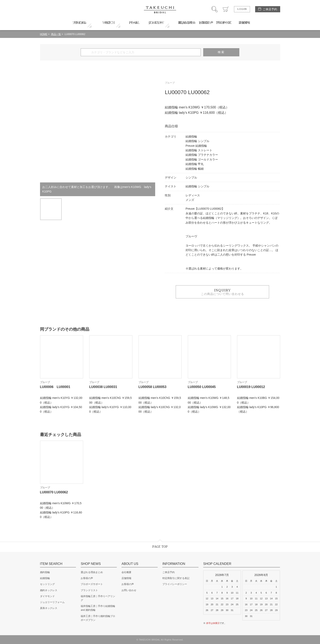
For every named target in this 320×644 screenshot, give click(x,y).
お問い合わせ (129, 590)
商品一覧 (56, 34)
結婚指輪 (45, 578)
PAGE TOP (160, 547)
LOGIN (242, 9)
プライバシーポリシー (175, 584)
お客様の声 (87, 578)
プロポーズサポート (92, 584)
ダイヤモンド (47, 596)
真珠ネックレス (49, 608)
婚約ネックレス (49, 590)
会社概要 (126, 572)
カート (226, 9)
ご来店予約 (270, 9)
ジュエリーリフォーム (52, 602)
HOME (44, 34)
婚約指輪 (45, 572)
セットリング (47, 584)
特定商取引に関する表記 (176, 578)
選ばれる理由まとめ (92, 572)
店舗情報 (126, 578)
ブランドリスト (89, 590)
